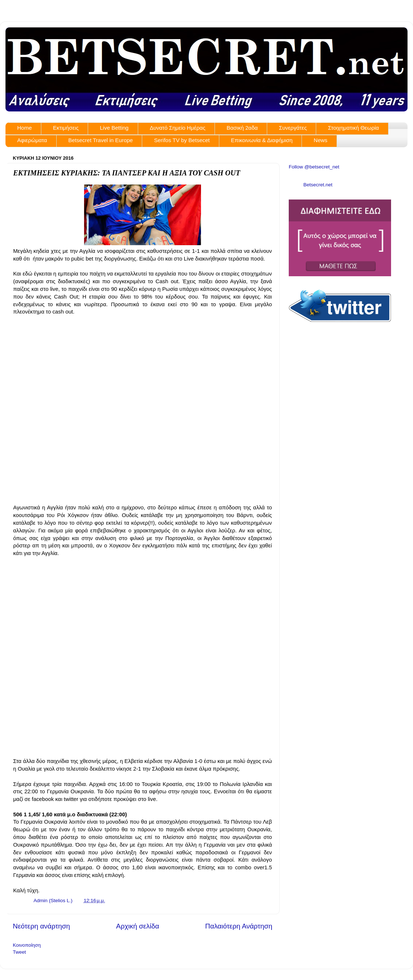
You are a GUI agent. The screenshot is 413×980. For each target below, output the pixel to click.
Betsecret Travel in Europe (101, 140)
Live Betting (114, 128)
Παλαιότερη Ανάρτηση (239, 926)
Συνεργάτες (293, 128)
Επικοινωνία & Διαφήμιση (262, 140)
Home (24, 128)
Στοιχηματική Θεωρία (353, 128)
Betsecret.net (318, 185)
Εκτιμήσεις (66, 128)
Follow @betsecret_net (314, 167)
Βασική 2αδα (242, 128)
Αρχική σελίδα (138, 926)
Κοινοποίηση (27, 945)
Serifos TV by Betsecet (182, 140)
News (321, 140)
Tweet (19, 952)
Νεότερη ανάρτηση (41, 926)
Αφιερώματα (32, 140)
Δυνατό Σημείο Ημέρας (178, 128)
